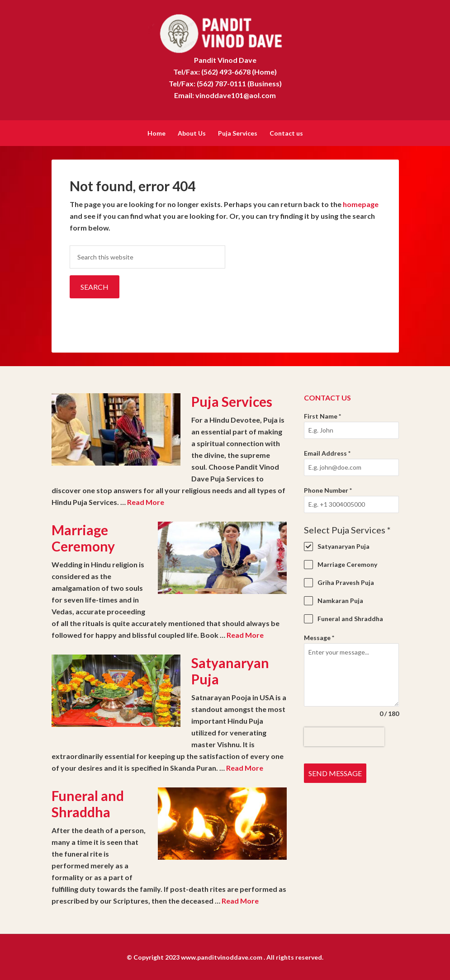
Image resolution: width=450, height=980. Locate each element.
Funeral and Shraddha (88, 803)
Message (319, 637)
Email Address (327, 452)
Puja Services (232, 400)
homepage (361, 203)
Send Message (335, 772)
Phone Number (328, 489)
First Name (322, 415)
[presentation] (344, 736)
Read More (146, 501)
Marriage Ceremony (83, 537)
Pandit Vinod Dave (225, 32)
